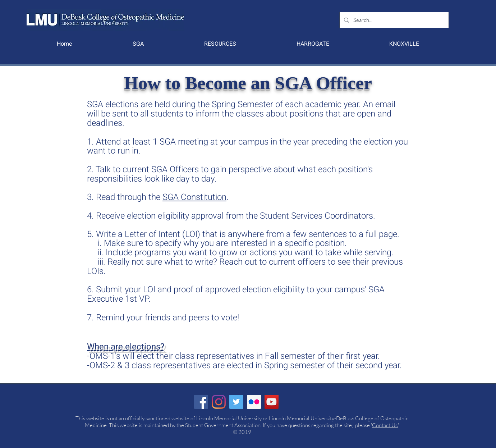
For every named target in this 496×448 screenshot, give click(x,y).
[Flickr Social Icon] (254, 402)
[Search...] (393, 20)
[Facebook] (201, 402)
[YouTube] (272, 402)
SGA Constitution (194, 197)
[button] (138, 44)
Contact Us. (385, 425)
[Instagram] (219, 402)
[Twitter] (236, 402)
